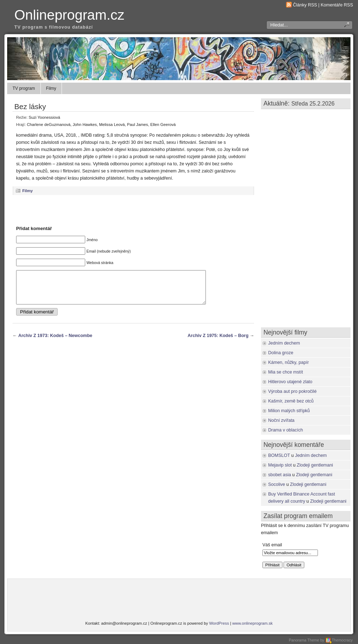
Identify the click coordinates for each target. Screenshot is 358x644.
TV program (24, 88)
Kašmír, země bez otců (291, 401)
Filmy (51, 88)
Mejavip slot (280, 465)
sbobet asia (280, 475)
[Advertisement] (134, 210)
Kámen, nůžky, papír (289, 362)
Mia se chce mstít (286, 372)
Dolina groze (281, 353)
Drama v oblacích (286, 430)
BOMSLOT (279, 455)
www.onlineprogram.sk (253, 623)
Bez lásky (30, 106)
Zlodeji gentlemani (315, 465)
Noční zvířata (281, 420)
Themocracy (339, 640)
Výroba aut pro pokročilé (292, 391)
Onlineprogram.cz (69, 15)
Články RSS (305, 5)
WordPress (219, 623)
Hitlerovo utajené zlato (290, 382)
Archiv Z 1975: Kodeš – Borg (218, 342)
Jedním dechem (284, 343)
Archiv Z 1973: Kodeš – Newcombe (55, 342)
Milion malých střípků (289, 411)
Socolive (277, 484)
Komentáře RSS (337, 5)
